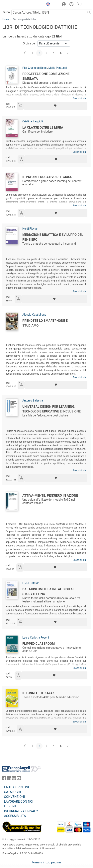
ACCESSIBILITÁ (15, 816)
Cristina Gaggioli (33, 121)
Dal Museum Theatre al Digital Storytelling (48, 592)
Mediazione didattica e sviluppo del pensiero (53, 237)
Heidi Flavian (30, 229)
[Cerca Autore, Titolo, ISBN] (49, 12)
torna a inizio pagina (46, 862)
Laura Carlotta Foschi (36, 638)
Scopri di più (79, 98)
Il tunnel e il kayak (39, 693)
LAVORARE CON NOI (19, 802)
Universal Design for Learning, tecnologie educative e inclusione (51, 409)
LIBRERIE (10, 806)
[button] (47, 5)
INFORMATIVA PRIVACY (21, 811)
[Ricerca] (89, 12)
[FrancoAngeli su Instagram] (14, 779)
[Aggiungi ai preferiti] (56, 106)
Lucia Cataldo (31, 583)
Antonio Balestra (33, 401)
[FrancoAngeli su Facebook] (4, 779)
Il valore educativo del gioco (47, 177)
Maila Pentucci (58, 68)
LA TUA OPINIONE (17, 787)
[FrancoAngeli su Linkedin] (9, 779)
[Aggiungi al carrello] (20, 106)
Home (6, 19)
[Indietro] (25, 53)
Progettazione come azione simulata (46, 76)
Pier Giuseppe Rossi (35, 68)
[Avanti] (68, 53)
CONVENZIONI (14, 797)
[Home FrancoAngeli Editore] (16, 5)
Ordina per (29, 43)
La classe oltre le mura (43, 127)
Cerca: (6, 12)
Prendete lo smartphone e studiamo (45, 323)
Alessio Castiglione (34, 315)
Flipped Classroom (39, 644)
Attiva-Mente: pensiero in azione (50, 496)
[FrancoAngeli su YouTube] (19, 779)
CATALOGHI (12, 792)
